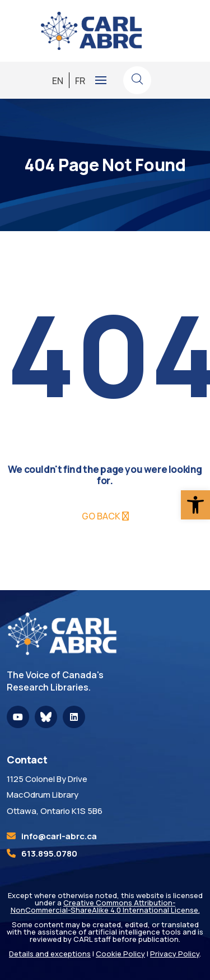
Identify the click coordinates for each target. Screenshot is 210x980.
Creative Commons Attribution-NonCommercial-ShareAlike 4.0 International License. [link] (105, 906)
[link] (195, 505)
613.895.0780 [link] (49, 854)
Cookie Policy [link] (120, 954)
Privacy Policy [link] (175, 954)
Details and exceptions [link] (50, 954)
